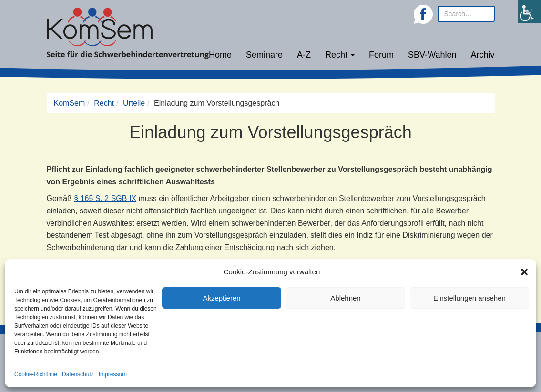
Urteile (134, 103)
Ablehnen (345, 298)
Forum (381, 55)
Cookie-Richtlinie (36, 374)
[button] (524, 272)
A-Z (304, 55)
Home (220, 55)
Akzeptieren (221, 298)
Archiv (482, 55)
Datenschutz (78, 374)
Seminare (264, 55)
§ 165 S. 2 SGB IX (105, 198)
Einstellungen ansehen (470, 298)
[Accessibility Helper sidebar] (530, 11)
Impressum (113, 374)
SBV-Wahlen (432, 55)
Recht (340, 55)
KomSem (70, 103)
